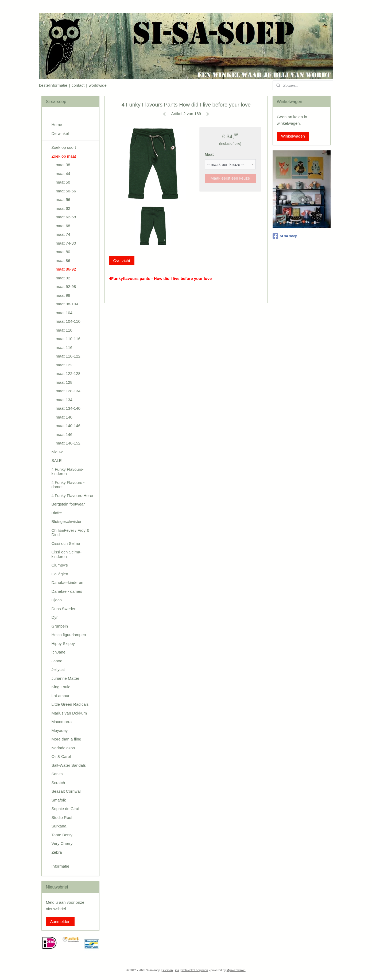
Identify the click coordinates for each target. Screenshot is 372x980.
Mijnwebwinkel (236, 970)
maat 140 (64, 417)
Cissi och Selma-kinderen (66, 554)
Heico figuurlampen (69, 635)
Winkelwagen (293, 136)
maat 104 (64, 313)
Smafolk (59, 800)
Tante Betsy (62, 835)
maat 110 (64, 330)
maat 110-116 (68, 339)
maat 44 (63, 174)
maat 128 (64, 382)
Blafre (57, 513)
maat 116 (64, 347)
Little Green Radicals (70, 704)
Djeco (56, 600)
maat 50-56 (66, 191)
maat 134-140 (68, 408)
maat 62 (63, 208)
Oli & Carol (61, 756)
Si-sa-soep (285, 236)
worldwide (98, 85)
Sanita (57, 774)
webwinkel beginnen (195, 970)
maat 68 (63, 226)
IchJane (58, 652)
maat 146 (64, 434)
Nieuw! (57, 452)
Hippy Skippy (63, 643)
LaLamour (60, 696)
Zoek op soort (64, 147)
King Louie (61, 687)
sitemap (168, 970)
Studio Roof (62, 817)
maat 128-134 (68, 391)
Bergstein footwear (68, 504)
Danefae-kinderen (67, 582)
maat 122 (64, 365)
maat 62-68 (66, 217)
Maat (209, 154)
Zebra (57, 852)
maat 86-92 (66, 269)
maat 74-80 (66, 243)
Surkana (59, 826)
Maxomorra (61, 722)
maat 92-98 (66, 286)
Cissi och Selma (66, 543)
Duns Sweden (64, 609)
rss (177, 970)
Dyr (54, 617)
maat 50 (63, 182)
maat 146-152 (68, 443)
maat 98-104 (67, 304)
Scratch (58, 783)
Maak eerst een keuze (230, 178)
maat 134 (64, 400)
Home (57, 125)
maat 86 (63, 261)
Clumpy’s (59, 565)
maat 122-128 (68, 373)
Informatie (60, 866)
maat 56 (63, 200)
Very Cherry (62, 843)
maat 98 (63, 295)
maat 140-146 (68, 426)
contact (78, 85)
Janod (57, 661)
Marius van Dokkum (69, 713)
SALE (56, 460)
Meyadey (59, 730)
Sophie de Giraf (65, 809)
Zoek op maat (64, 156)
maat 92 (63, 278)
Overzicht (121, 261)
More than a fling (66, 739)
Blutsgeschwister (66, 521)
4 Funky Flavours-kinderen (67, 472)
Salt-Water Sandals (69, 765)
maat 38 (63, 165)
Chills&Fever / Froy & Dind (70, 533)
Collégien (60, 574)
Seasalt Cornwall (66, 791)
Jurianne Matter (65, 678)
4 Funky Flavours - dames (68, 485)
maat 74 (63, 234)
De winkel (60, 133)
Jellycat (58, 669)
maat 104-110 (68, 321)
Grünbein (60, 626)
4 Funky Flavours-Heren (73, 495)
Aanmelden (60, 922)
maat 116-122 (68, 356)
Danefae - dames (67, 591)
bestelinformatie (53, 85)
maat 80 (63, 252)
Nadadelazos (63, 748)
